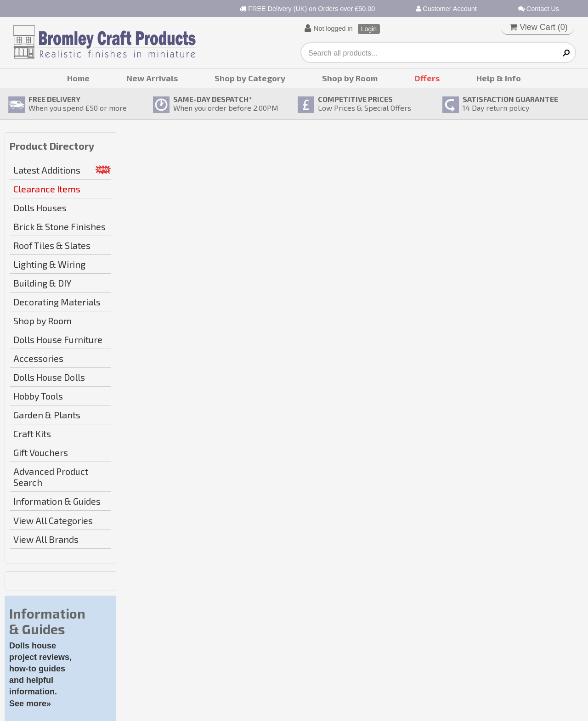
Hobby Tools (38, 396)
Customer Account (447, 9)
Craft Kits (32, 434)
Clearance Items (47, 189)
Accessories (38, 358)
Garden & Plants (47, 415)
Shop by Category (250, 78)
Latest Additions (47, 170)
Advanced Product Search (51, 477)
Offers (427, 78)
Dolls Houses (40, 208)
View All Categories (53, 520)
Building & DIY (42, 283)
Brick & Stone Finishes (59, 226)
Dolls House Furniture (58, 339)
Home (78, 78)
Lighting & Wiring (49, 264)
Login (369, 29)
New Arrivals (152, 78)
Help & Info (499, 78)
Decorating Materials (57, 302)
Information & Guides (57, 501)
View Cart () (539, 27)
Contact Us (539, 9)
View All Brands (46, 539)
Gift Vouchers (41, 452)
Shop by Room (350, 78)
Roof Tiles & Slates (52, 245)
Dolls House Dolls (49, 377)
